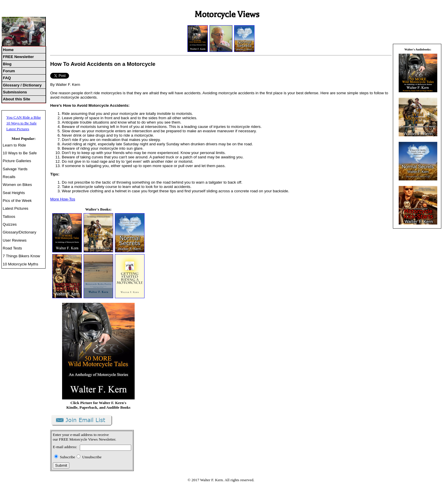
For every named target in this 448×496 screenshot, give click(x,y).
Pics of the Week (17, 201)
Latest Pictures (18, 129)
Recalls (9, 177)
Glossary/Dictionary (19, 232)
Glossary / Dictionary (22, 85)
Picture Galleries (17, 161)
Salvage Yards (15, 169)
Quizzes (10, 224)
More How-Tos (63, 199)
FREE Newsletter (18, 57)
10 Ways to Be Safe (22, 123)
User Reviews (15, 240)
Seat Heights (14, 193)
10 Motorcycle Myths (20, 264)
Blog (7, 64)
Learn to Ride (14, 145)
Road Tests (12, 248)
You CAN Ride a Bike (24, 117)
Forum (9, 71)
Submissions (15, 92)
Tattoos (9, 217)
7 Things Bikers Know (21, 256)
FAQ (7, 78)
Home (8, 50)
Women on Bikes (17, 185)
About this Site (17, 99)
